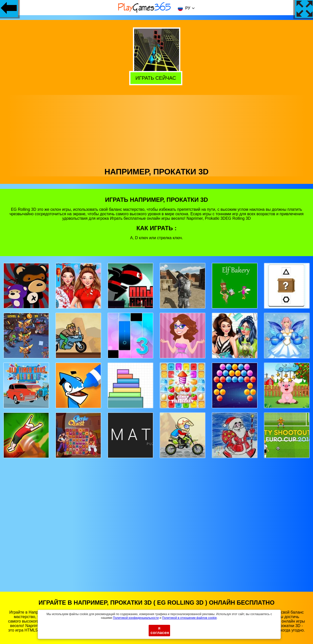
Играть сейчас (157, 78)
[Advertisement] (157, 130)
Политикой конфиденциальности (136, 618)
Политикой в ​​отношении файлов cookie (189, 618)
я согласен (160, 630)
